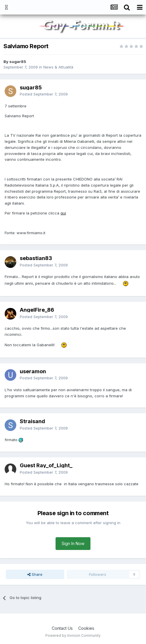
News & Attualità (58, 67)
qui (63, 213)
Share (35, 574)
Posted (44, 94)
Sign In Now (73, 543)
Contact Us (62, 628)
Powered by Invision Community (73, 635)
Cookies (86, 628)
